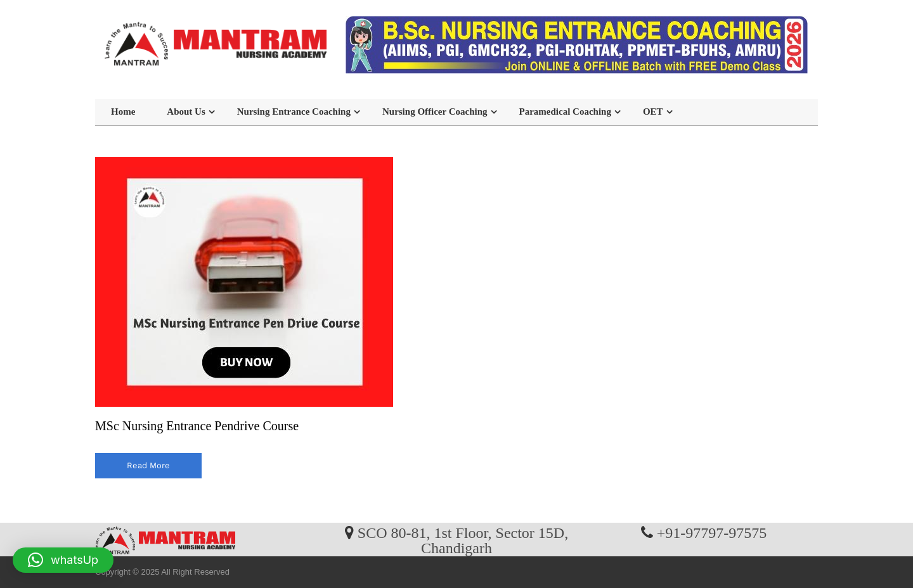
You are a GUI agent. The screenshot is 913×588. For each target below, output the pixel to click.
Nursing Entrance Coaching (294, 112)
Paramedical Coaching (565, 112)
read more (148, 465)
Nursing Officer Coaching (435, 112)
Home (123, 112)
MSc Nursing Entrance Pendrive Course (197, 426)
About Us (186, 112)
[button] (63, 560)
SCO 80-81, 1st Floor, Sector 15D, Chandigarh (463, 540)
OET (653, 112)
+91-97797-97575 (712, 532)
